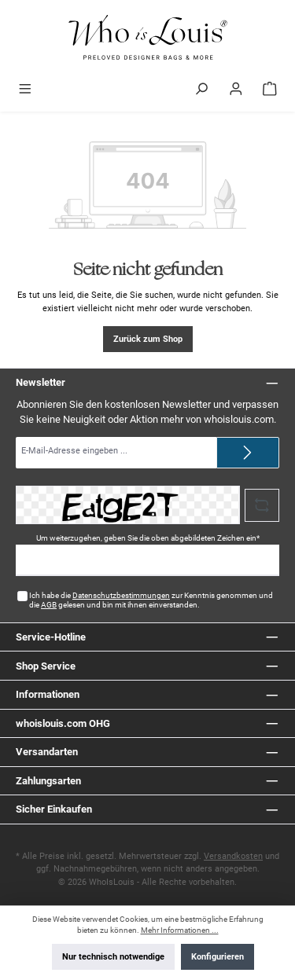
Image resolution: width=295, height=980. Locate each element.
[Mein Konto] (236, 90)
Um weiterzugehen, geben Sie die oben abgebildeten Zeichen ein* (148, 538)
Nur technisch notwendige (113, 957)
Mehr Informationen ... (180, 930)
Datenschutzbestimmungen (121, 595)
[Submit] (248, 453)
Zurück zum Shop (148, 339)
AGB (49, 605)
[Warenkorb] (270, 90)
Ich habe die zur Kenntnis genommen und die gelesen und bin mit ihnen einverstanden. (151, 600)
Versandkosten (233, 856)
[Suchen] (201, 90)
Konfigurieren (218, 957)
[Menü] (25, 90)
